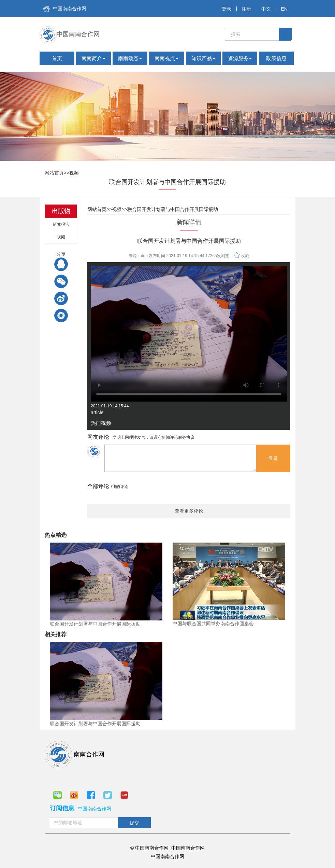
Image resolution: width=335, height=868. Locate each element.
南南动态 (130, 58)
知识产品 (203, 58)
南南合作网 (75, 755)
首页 (57, 58)
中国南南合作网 (65, 9)
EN (284, 9)
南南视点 (166, 58)
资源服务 (240, 58)
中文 (266, 9)
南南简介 (93, 58)
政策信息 (276, 58)
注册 (246, 9)
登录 (227, 9)
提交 (134, 823)
